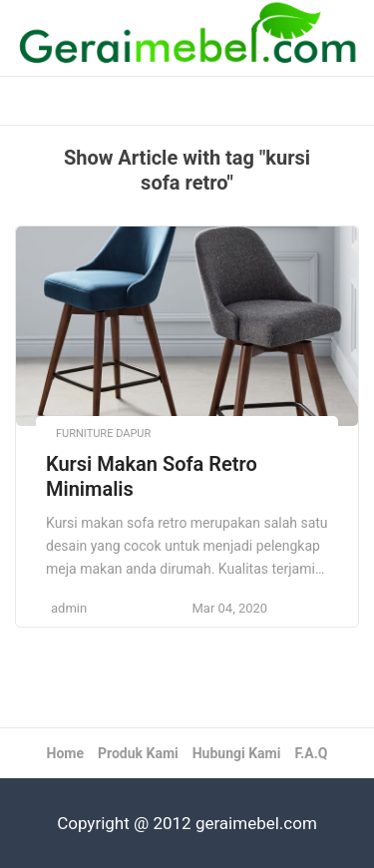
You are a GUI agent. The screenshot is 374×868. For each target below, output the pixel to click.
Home (65, 753)
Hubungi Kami (237, 753)
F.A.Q (311, 753)
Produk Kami (138, 753)
